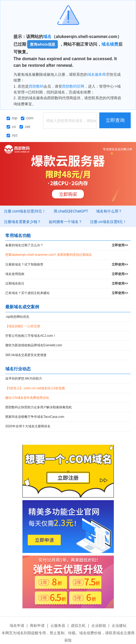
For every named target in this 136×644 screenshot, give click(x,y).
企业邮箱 (99, 626)
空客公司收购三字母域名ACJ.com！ (31, 336)
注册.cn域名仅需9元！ (108, 222)
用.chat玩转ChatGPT (71, 211)
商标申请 (37, 626)
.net (25, 127)
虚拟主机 (78, 626)
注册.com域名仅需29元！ (25, 211)
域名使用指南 (67, 274)
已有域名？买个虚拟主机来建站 (67, 293)
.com (27, 118)
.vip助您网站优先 (17, 317)
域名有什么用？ (109, 211)
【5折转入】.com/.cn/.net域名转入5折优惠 (35, 388)
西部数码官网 (73, 86)
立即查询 (115, 120)
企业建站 (119, 626)
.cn (11, 127)
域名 (47, 37)
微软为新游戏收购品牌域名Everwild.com (34, 345)
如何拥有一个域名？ (65, 222)
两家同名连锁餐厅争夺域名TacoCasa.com (35, 417)
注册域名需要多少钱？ (22, 222)
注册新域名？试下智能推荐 (67, 265)
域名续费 (110, 44)
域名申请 (17, 626)
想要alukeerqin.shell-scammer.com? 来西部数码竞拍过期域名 (49, 255)
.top (12, 118)
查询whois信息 (43, 44)
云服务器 (58, 626)
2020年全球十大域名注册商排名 (28, 426)
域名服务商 (97, 74)
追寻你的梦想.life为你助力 (24, 378)
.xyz (12, 135)
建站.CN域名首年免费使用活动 (27, 398)
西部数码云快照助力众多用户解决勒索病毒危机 (39, 407)
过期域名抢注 (67, 284)
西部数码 (36, 86)
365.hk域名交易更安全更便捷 (26, 355)
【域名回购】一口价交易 (23, 326)
